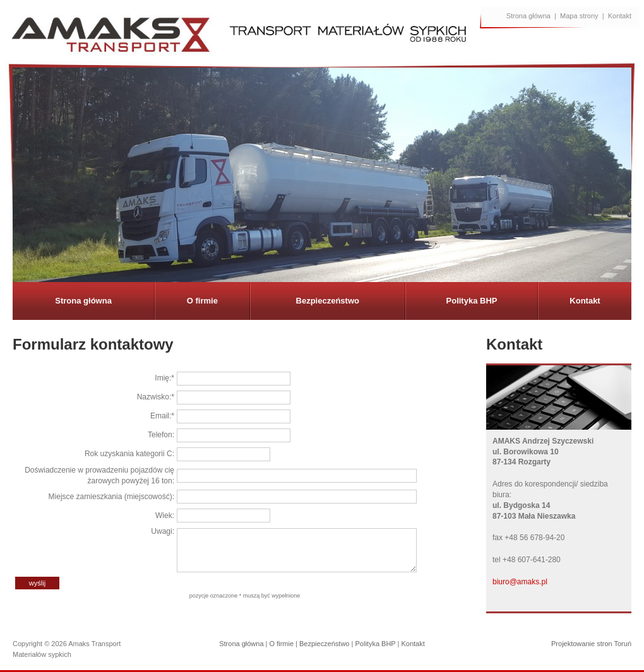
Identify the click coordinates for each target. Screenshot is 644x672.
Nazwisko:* (156, 397)
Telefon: (161, 435)
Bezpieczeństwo (328, 301)
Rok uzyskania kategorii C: (129, 454)
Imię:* (164, 378)
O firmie (202, 301)
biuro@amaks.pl (520, 582)
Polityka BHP (472, 301)
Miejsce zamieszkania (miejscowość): (111, 497)
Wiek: (165, 516)
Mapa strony (579, 16)
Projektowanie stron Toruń (591, 644)
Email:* (162, 416)
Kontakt (620, 16)
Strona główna (528, 16)
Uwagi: (163, 531)
